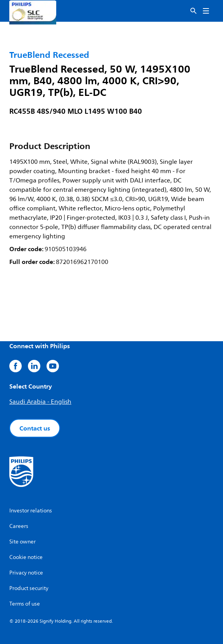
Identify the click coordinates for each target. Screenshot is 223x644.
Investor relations (31, 511)
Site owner (22, 542)
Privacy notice (26, 573)
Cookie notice (26, 557)
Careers (19, 526)
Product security (29, 588)
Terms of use (25, 604)
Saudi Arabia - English (40, 402)
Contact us (35, 428)
